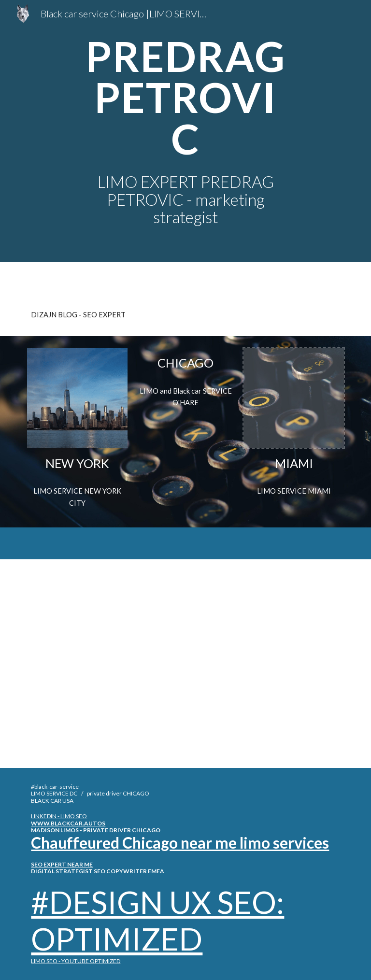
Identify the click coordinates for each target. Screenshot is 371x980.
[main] (185, 98)
